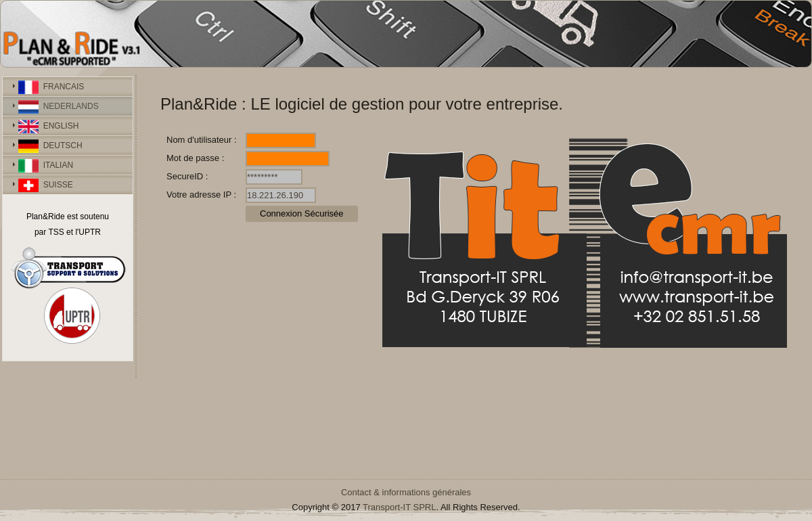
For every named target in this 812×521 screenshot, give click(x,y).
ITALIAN (46, 166)
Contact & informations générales (406, 492)
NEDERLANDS (59, 107)
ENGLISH (48, 127)
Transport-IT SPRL (399, 507)
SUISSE (46, 185)
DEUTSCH (50, 146)
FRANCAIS (51, 87)
